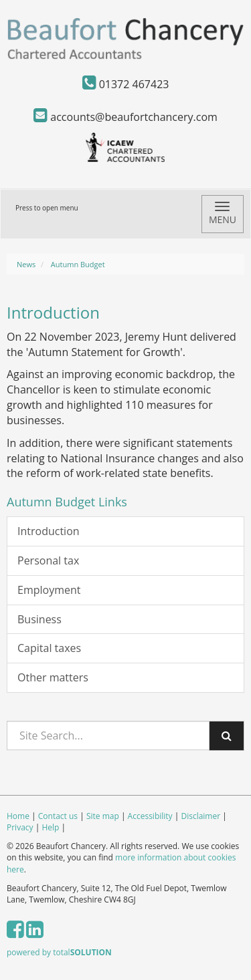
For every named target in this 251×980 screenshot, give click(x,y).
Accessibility (150, 816)
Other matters (53, 677)
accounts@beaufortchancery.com (125, 117)
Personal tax (48, 560)
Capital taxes (49, 648)
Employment (49, 590)
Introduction (49, 531)
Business (39, 619)
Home (18, 816)
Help (50, 827)
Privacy (20, 827)
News (26, 264)
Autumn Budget (78, 264)
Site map (103, 816)
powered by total (59, 952)
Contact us (58, 816)
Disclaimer (200, 816)
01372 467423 (126, 84)
